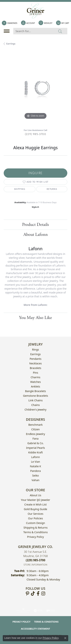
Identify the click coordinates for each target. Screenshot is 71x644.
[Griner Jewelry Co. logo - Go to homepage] (36, 11)
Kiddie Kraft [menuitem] (35, 452)
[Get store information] (35, 565)
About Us (36, 495)
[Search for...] (33, 31)
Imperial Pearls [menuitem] (36, 448)
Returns (52, 189)
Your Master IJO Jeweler (35, 500)
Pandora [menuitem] (35, 471)
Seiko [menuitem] (35, 475)
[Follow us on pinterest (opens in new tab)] (27, 594)
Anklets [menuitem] (36, 386)
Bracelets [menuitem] (35, 368)
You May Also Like (35, 318)
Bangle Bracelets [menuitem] (35, 391)
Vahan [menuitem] (35, 480)
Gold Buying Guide (35, 509)
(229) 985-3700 (35, 134)
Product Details (35, 225)
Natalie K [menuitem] (35, 466)
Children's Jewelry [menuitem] (35, 410)
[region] (35, 88)
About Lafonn (36, 235)
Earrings (11, 44)
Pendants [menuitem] (36, 359)
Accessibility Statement (36, 629)
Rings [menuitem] (35, 350)
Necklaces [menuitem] (35, 363)
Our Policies (35, 518)
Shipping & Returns (35, 528)
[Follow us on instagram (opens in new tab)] (43, 594)
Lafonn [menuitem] (35, 457)
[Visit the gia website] (38, 611)
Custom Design (35, 523)
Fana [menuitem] (35, 439)
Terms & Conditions (35, 532)
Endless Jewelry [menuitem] (35, 434)
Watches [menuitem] (35, 382)
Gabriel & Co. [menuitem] (35, 443)
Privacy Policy (35, 537)
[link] (9, 23)
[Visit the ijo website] (50, 611)
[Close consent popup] (65, 638)
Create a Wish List (35, 504)
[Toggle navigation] (8, 31)
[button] (28, 23)
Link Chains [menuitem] (35, 400)
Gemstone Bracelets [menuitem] (36, 396)
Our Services (35, 514)
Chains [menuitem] (36, 405)
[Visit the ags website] (23, 611)
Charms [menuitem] (35, 377)
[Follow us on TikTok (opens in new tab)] (33, 594)
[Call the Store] (36, 560)
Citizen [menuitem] (36, 429)
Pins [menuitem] (35, 373)
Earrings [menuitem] (35, 354)
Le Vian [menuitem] (35, 462)
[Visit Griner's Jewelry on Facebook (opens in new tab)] (38, 594)
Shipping (20, 189)
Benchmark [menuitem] (35, 425)
